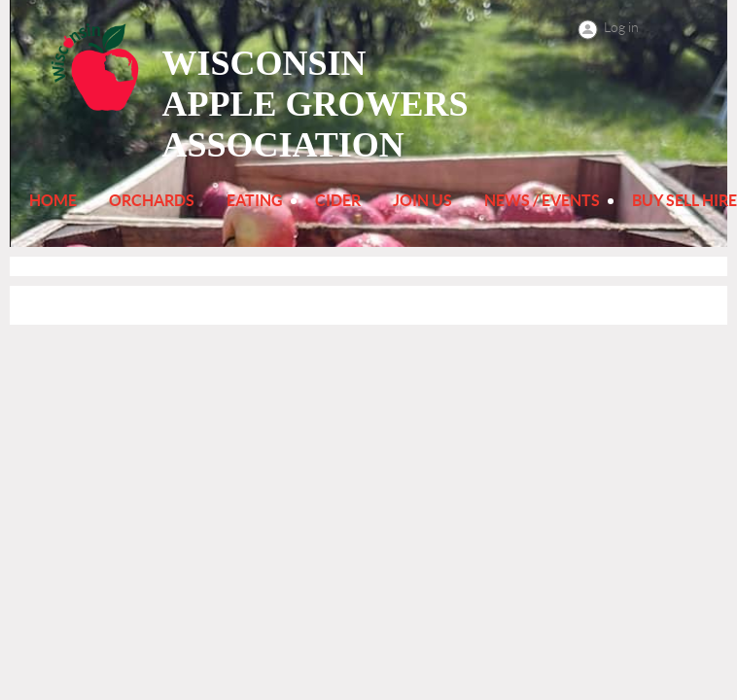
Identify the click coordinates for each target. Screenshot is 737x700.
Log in (621, 27)
